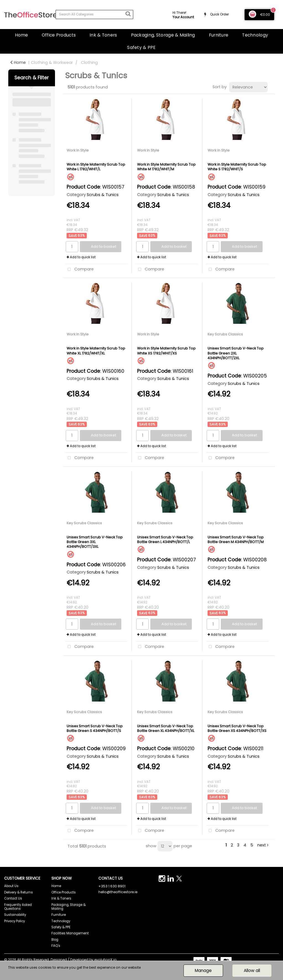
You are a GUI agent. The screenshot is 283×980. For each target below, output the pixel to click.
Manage (203, 970)
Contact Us (13, 898)
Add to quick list (81, 257)
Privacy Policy (15, 921)
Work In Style (78, 150)
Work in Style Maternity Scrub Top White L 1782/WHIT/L (96, 167)
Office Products (59, 35)
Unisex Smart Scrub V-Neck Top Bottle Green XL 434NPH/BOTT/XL (166, 728)
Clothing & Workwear (52, 62)
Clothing (89, 62)
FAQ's (56, 946)
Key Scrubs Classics (225, 334)
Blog (55, 940)
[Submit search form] (128, 14)
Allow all (252, 970)
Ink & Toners (103, 35)
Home (21, 35)
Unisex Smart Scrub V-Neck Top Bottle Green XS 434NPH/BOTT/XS (237, 728)
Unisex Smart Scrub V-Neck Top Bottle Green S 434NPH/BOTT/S (95, 728)
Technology (255, 35)
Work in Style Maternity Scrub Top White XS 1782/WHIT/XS (166, 351)
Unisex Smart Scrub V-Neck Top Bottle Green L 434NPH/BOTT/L (165, 539)
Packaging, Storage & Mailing (163, 35)
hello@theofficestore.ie (118, 892)
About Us (11, 886)
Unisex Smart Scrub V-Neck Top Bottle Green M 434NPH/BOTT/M (236, 539)
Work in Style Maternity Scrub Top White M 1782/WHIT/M (166, 167)
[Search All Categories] (94, 15)
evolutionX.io (105, 960)
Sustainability (15, 915)
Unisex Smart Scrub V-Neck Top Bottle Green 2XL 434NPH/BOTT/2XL (236, 353)
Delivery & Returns (19, 892)
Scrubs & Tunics (103, 195)
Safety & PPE (141, 47)
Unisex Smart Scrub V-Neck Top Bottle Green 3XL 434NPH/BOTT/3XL (95, 542)
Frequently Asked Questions (18, 907)
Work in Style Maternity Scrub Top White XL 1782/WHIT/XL (96, 351)
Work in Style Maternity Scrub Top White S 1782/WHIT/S (237, 167)
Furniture (219, 35)
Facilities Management (70, 933)
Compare (79, 269)
